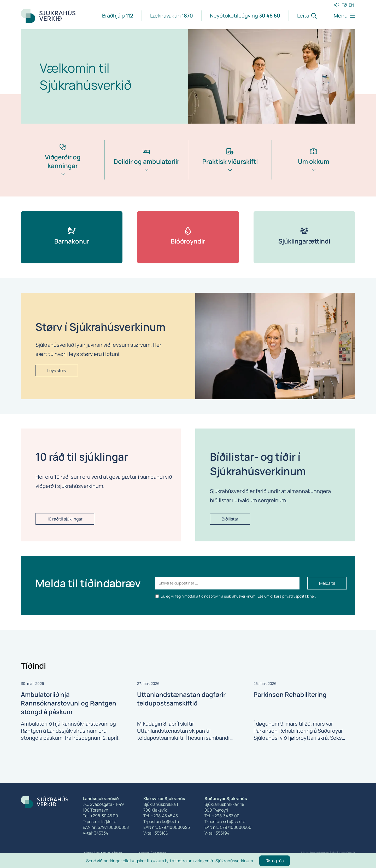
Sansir (351, 853)
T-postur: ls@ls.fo (99, 821)
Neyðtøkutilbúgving (245, 16)
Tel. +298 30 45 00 (100, 816)
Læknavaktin (172, 16)
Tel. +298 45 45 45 (161, 816)
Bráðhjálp (118, 16)
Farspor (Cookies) (152, 853)
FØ (344, 5)
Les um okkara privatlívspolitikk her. (287, 596)
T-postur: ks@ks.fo (161, 821)
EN (351, 5)
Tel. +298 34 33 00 (222, 816)
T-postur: (214, 821)
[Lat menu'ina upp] (340, 16)
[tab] (63, 168)
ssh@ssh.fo (234, 821)
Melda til (327, 583)
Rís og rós (275, 861)
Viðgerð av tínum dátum (102, 853)
